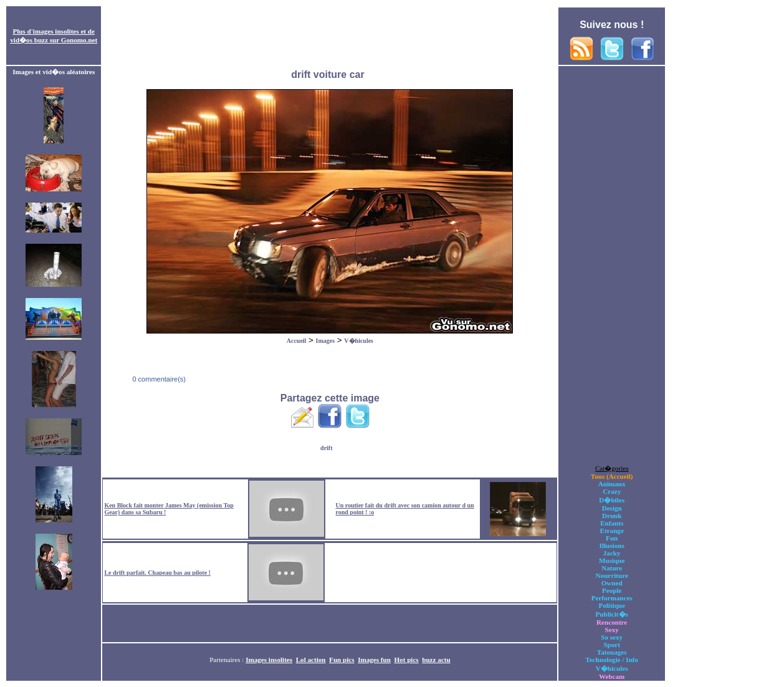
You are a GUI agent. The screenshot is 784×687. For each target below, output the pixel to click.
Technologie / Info (612, 660)
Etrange (612, 531)
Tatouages (612, 652)
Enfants (612, 523)
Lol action (311, 660)
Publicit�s (612, 614)
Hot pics (406, 660)
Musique (612, 560)
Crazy (612, 491)
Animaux (612, 484)
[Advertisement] (330, 36)
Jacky (612, 553)
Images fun (374, 660)
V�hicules (359, 341)
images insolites (56, 31)
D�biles (612, 500)
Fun (612, 538)
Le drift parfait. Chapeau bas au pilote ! (157, 573)
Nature (612, 568)
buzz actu (436, 660)
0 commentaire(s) (158, 379)
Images (326, 341)
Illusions (612, 545)
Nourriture (612, 575)
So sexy (612, 637)
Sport (612, 645)
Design (612, 508)
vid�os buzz (29, 40)
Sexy (612, 630)
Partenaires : (227, 660)
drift (326, 448)
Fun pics (342, 660)
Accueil (297, 341)
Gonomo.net (79, 40)
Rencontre (612, 622)
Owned (612, 583)
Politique (612, 605)
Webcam (612, 676)
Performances (612, 598)
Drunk (612, 516)
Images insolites (269, 660)
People (612, 590)
